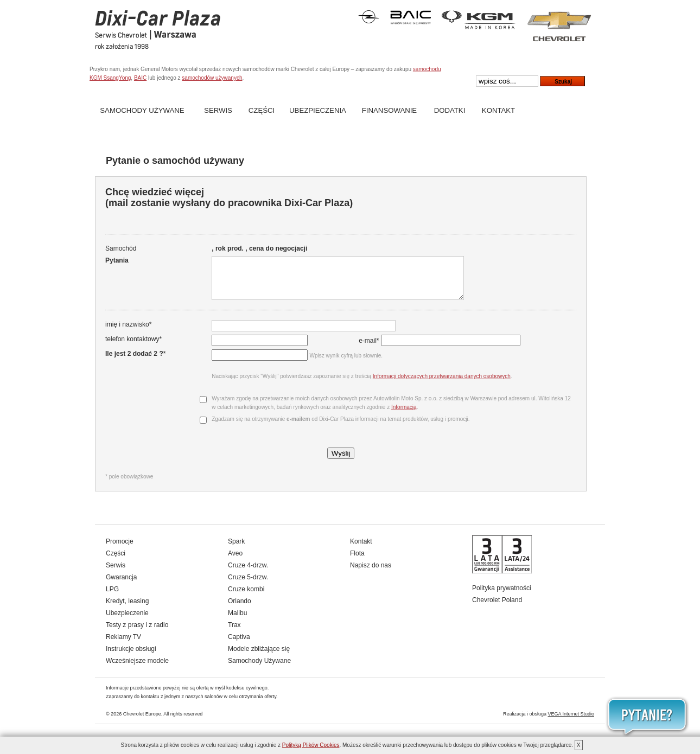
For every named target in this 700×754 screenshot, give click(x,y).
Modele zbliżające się (259, 657)
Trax (234, 633)
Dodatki (450, 110)
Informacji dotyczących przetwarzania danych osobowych (441, 384)
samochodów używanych (212, 78)
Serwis (218, 110)
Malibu (237, 621)
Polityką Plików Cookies (311, 745)
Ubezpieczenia (318, 110)
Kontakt (498, 110)
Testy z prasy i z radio (137, 633)
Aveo (235, 561)
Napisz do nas (371, 573)
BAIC (140, 78)
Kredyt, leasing (127, 609)
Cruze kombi (246, 597)
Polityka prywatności (502, 596)
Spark (236, 549)
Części (262, 110)
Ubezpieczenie (127, 621)
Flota (357, 561)
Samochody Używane (142, 110)
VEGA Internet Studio (571, 722)
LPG (112, 597)
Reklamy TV (123, 645)
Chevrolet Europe (142, 722)
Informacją (403, 415)
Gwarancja (121, 585)
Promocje (120, 549)
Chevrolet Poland (497, 608)
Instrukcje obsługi (131, 657)
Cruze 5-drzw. (248, 585)
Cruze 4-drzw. (248, 573)
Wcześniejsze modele (137, 669)
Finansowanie (389, 110)
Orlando (240, 609)
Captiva (239, 645)
